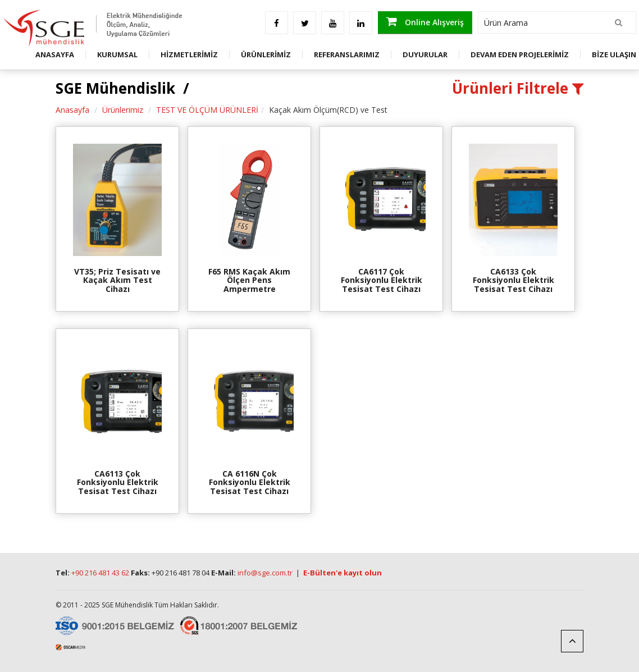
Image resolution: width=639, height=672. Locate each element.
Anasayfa (72, 110)
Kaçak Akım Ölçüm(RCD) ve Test (328, 110)
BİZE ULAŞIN (614, 54)
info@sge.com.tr (265, 573)
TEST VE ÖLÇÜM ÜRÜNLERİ (207, 110)
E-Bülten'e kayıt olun (343, 573)
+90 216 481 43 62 (100, 573)
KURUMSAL (117, 54)
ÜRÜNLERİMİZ (266, 54)
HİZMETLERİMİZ (189, 54)
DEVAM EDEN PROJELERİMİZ (520, 54)
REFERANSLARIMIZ (347, 54)
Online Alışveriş (425, 22)
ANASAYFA (55, 54)
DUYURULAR (425, 54)
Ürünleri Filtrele (518, 88)
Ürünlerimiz (123, 110)
